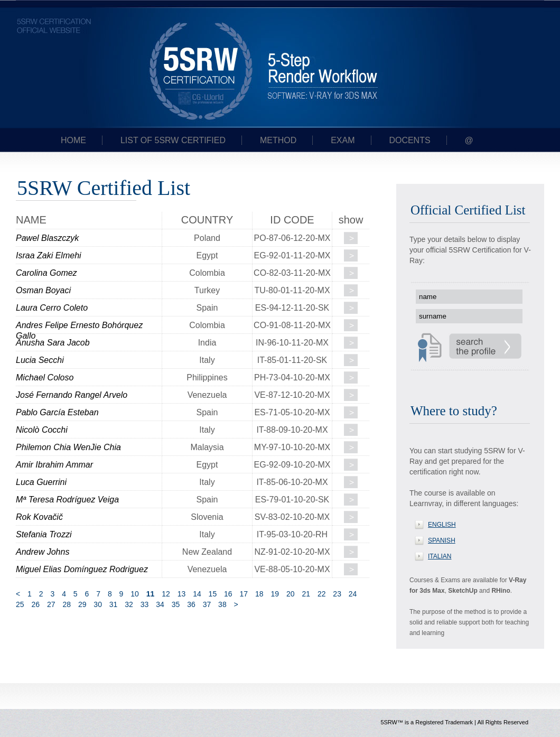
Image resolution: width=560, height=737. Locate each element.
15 (213, 594)
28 (67, 604)
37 (207, 604)
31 (114, 604)
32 (129, 604)
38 (222, 604)
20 (291, 594)
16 (228, 594)
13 (182, 594)
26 (35, 604)
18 (259, 594)
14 (197, 594)
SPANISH (442, 540)
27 (51, 604)
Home (73, 140)
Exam (343, 140)
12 (166, 594)
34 (160, 604)
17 (244, 594)
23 (337, 594)
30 (98, 604)
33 (145, 604)
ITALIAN (440, 556)
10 (135, 594)
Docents (409, 140)
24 (353, 594)
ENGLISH (442, 525)
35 (176, 604)
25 (20, 604)
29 (82, 604)
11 (151, 594)
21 (306, 594)
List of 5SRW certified (173, 140)
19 (275, 594)
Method (278, 140)
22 (322, 594)
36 (191, 604)
